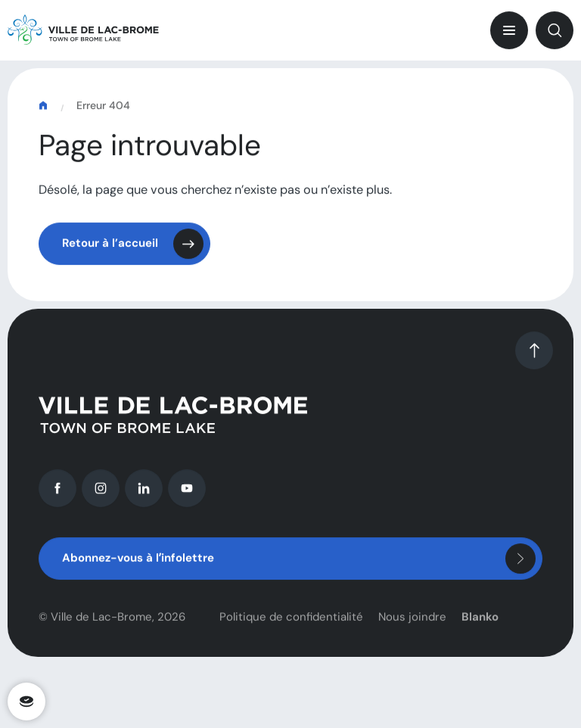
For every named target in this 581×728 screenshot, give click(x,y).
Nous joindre (412, 622)
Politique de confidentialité (291, 622)
